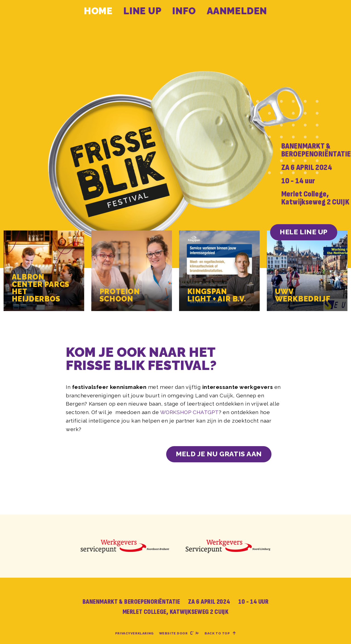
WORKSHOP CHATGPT (189, 412)
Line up (142, 11)
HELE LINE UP (304, 232)
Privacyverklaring (134, 633)
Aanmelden (237, 11)
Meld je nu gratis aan (219, 454)
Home (98, 11)
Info (184, 11)
